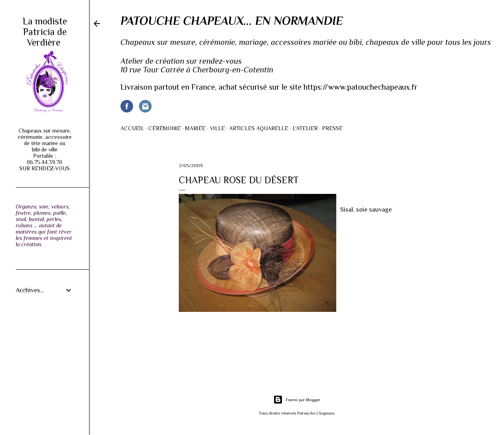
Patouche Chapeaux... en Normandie (232, 21)
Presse (332, 128)
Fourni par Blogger (297, 400)
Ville (217, 128)
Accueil (132, 128)
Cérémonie (165, 128)
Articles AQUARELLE (259, 128)
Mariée (195, 128)
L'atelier (305, 128)
